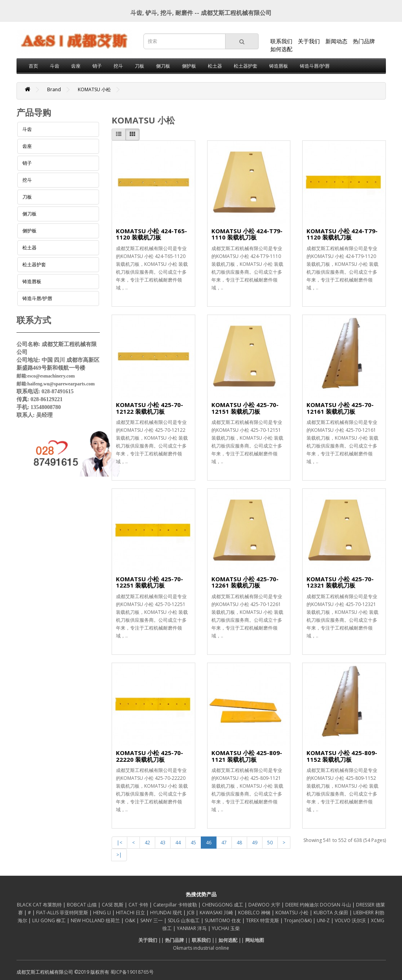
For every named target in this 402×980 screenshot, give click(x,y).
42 (147, 843)
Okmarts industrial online (201, 948)
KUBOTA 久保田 (331, 913)
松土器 (215, 66)
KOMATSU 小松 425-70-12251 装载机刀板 (150, 582)
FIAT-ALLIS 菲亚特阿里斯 (63, 913)
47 (224, 843)
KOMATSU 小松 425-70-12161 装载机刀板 (340, 408)
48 (239, 843)
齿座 (76, 66)
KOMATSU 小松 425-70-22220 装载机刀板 (150, 756)
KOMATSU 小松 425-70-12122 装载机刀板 (150, 408)
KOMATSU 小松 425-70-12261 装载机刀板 (245, 582)
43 (163, 843)
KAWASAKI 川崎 (217, 913)
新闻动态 (336, 41)
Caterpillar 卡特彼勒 (176, 905)
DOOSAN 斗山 (336, 905)
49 (255, 843)
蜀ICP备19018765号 (132, 972)
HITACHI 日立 (131, 913)
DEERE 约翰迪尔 (303, 905)
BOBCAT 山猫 (82, 905)
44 (178, 843)
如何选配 (281, 49)
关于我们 (309, 41)
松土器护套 (246, 66)
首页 (33, 66)
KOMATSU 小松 (94, 89)
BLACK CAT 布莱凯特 (40, 905)
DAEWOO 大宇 (265, 905)
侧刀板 (163, 66)
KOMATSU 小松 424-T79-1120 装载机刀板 (342, 234)
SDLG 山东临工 (184, 920)
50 (270, 843)
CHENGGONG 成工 (223, 905)
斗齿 (55, 66)
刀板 (140, 66)
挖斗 (118, 66)
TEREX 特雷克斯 (263, 920)
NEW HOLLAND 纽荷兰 (96, 920)
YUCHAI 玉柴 (226, 928)
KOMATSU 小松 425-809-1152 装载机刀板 (342, 756)
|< (119, 843)
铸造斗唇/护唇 (315, 66)
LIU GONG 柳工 (50, 920)
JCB (191, 913)
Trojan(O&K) (298, 920)
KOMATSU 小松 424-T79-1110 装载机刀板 (247, 234)
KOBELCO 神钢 (255, 913)
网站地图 (255, 940)
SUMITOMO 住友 (223, 920)
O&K (131, 920)
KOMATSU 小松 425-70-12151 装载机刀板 (245, 408)
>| (119, 855)
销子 (97, 66)
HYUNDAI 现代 (167, 913)
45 (193, 843)
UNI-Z (324, 920)
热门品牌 (364, 41)
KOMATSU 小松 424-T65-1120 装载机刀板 (151, 234)
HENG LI (103, 913)
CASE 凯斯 (113, 905)
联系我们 (281, 41)
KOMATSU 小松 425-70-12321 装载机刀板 (340, 582)
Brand (54, 89)
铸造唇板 (279, 66)
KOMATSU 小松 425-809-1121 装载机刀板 (247, 756)
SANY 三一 (152, 920)
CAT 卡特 (139, 905)
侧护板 (189, 66)
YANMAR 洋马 (192, 928)
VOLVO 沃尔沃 (351, 920)
